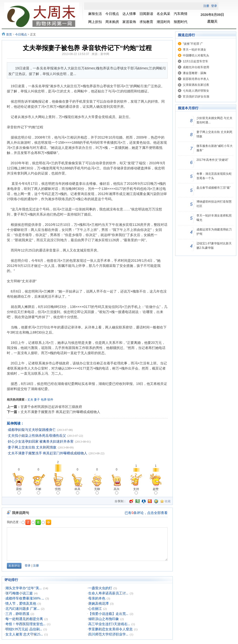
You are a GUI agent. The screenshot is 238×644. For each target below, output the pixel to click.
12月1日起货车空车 (195, 61)
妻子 (37, 400)
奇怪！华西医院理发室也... (26, 624)
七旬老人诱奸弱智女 (196, 91)
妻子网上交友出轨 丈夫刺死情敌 (32, 447)
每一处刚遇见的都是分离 (24, 619)
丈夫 (30, 400)
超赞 (156, 491)
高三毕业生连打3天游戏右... (109, 624)
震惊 (19, 491)
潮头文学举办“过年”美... (24, 588)
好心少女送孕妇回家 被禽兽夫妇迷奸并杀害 (41, 442)
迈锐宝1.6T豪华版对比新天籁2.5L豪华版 (214, 246)
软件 (50, 400)
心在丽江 (95, 609)
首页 (9, 34)
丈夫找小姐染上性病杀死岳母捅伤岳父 (37, 436)
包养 (44, 400)
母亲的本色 (97, 598)
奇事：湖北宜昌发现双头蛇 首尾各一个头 (214, 176)
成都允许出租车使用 (196, 67)
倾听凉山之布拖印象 (104, 619)
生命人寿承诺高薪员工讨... (108, 593)
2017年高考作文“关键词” (212, 160)
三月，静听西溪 (17, 614)
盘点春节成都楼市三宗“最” (214, 188)
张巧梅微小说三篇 (19, 593)
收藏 (168, 501)
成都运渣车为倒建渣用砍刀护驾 (214, 232)
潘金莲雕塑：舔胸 (195, 73)
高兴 (117, 491)
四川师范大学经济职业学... (108, 634)
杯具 (77, 491)
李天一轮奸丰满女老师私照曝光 (214, 218)
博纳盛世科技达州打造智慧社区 (214, 204)
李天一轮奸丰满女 (195, 50)
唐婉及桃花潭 (98, 604)
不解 (38, 491)
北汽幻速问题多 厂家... (22, 609)
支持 (136, 491)
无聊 (97, 491)
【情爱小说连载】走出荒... (108, 614)
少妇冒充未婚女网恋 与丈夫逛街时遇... (214, 120)
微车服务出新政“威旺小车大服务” (215, 148)
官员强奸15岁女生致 (196, 97)
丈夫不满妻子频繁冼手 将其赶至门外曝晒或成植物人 (60, 412)
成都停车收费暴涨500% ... (25, 598)
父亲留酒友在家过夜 (196, 85)
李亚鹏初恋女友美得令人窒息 (110, 629)
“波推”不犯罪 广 (193, 44)
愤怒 (58, 491)
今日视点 (21, 34)
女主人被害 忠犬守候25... (24, 634)
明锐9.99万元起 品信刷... (24, 629)
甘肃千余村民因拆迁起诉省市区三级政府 (51, 407)
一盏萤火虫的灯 (100, 588)
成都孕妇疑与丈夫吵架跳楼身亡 (32, 430)
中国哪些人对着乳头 (196, 55)
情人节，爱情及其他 (21, 604)
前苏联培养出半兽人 (196, 79)
